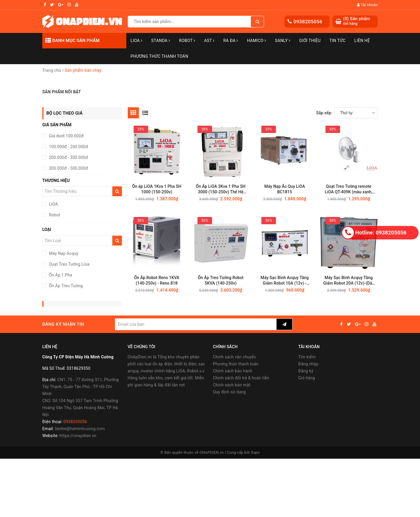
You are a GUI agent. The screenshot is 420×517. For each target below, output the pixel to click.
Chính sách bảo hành (233, 371)
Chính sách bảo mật (232, 385)
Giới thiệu (310, 41)
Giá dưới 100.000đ (66, 136)
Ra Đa (231, 41)
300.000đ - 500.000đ (68, 168)
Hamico (257, 41)
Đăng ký (306, 371)
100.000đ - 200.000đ (68, 147)
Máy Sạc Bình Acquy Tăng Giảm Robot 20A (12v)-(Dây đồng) (349, 281)
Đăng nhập (308, 364)
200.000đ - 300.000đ (68, 157)
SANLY (283, 41)
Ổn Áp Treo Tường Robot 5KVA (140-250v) (221, 280)
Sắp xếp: (324, 113)
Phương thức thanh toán (236, 364)
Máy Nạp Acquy (63, 253)
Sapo (255, 452)
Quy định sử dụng (229, 392)
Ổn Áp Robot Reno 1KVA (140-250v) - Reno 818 (157, 280)
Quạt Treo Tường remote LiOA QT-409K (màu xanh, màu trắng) (349, 189)
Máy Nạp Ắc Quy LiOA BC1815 (285, 189)
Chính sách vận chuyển (235, 357)
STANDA (161, 41)
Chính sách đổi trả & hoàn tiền (241, 378)
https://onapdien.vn (78, 436)
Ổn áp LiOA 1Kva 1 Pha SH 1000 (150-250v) (157, 189)
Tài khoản (367, 5)
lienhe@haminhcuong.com (80, 429)
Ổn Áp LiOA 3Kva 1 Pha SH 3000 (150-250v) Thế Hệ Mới (220, 189)
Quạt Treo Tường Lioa (69, 264)
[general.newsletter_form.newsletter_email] (196, 324)
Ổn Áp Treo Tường (65, 286)
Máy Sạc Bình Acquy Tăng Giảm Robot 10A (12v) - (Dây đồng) (285, 281)
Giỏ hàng (307, 378)
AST (209, 41)
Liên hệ (362, 41)
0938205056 (308, 22)
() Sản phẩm (357, 21)
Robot (187, 41)
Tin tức (337, 41)
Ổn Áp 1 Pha (60, 275)
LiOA (137, 41)
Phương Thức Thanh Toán (160, 56)
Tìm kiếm (307, 357)
